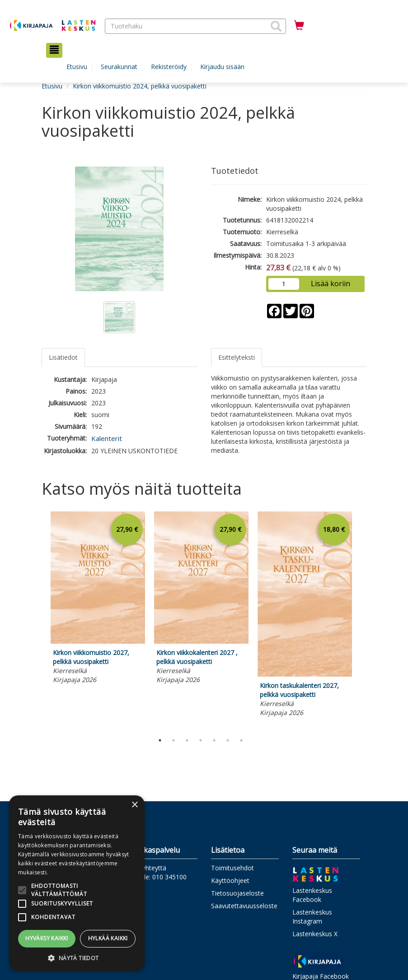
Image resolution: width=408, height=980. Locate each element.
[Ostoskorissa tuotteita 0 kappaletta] (299, 26)
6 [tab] (228, 740)
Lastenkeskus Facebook (312, 895)
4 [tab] (201, 740)
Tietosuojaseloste (237, 893)
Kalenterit (107, 438)
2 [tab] (174, 740)
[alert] (77, 883)
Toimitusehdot (232, 868)
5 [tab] (214, 740)
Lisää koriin (331, 283)
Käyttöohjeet (230, 880)
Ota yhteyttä (148, 868)
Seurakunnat (119, 67)
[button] (276, 26)
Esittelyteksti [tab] (237, 357)
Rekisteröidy (169, 67)
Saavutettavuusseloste (244, 906)
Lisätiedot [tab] (63, 357)
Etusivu (77, 67)
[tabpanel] (98, 599)
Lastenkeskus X (315, 934)
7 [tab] (241, 740)
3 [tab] (187, 740)
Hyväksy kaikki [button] (47, 938)
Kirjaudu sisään (222, 67)
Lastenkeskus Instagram (312, 917)
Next (362, 620)
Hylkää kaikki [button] (108, 938)
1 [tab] (160, 740)
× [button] (134, 805)
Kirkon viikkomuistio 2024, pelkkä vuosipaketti (140, 86)
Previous (39, 620)
